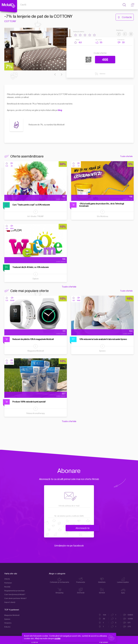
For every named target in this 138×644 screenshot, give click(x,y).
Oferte (7, 579)
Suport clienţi (10, 602)
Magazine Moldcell (36, 351)
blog (60, 110)
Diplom (36, 279)
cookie (57, 639)
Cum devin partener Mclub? (15, 598)
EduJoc (7, 627)
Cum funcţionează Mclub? (15, 594)
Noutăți (7, 587)
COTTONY (10, 21)
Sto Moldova (102, 216)
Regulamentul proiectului (14, 591)
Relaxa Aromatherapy (36, 413)
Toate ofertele (126, 156)
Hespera (8, 623)
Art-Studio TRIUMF (36, 216)
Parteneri (8, 583)
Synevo (102, 351)
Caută (23, 5)
